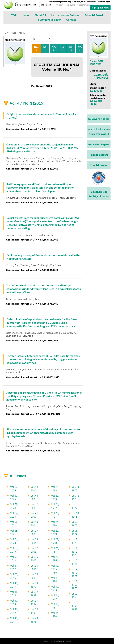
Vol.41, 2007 (35, 515)
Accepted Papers (99, 144)
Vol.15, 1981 (55, 606)
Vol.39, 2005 (35, 532)
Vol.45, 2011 (14, 620)
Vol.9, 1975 (75, 523)
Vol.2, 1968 (75, 595)
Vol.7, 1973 (75, 541)
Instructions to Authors (65, 15)
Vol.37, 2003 (35, 550)
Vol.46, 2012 (14, 611)
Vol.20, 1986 (55, 558)
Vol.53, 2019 (14, 550)
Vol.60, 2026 (14, 488)
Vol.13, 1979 (76, 488)
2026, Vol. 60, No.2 (101, 76)
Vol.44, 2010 (35, 488)
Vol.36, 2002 (35, 558)
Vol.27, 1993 (55, 497)
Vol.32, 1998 (35, 593)
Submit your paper (50, 19)
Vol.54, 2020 (14, 541)
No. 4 (62, 48)
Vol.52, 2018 (14, 558)
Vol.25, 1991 (55, 515)
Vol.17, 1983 (55, 588)
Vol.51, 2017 (14, 567)
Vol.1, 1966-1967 (75, 606)
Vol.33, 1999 (35, 585)
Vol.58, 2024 (14, 506)
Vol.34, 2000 (35, 576)
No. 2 (45, 48)
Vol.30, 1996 (35, 611)
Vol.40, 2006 (35, 523)
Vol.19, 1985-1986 (55, 569)
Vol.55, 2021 (14, 532)
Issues (26, 15)
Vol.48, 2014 (14, 593)
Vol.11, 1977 (76, 506)
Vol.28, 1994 (55, 488)
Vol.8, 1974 (75, 532)
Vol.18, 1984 (55, 579)
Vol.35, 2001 (35, 567)
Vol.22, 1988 (55, 541)
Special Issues (99, 165)
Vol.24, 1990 (55, 523)
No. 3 (54, 48)
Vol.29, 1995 (35, 620)
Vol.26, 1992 (55, 506)
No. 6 (80, 48)
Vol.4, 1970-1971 (75, 572)
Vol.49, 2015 (14, 585)
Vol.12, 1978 (76, 497)
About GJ (40, 15)
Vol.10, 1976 (76, 515)
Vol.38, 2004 (35, 541)
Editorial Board (94, 15)
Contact (71, 19)
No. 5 (71, 48)
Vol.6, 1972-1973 (75, 552)
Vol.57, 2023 (14, 515)
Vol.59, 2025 (14, 497)
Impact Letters (99, 155)
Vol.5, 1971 (75, 562)
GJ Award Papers (99, 119)
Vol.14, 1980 (55, 614)
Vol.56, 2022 (14, 523)
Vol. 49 (22, 33)
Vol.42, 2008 (35, 506)
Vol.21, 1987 (55, 550)
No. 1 (36, 49)
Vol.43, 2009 (35, 497)
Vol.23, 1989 (55, 532)
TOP (14, 15)
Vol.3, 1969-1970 (75, 585)
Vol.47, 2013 (14, 602)
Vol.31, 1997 (35, 602)
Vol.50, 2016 (14, 576)
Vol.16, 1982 (55, 597)
